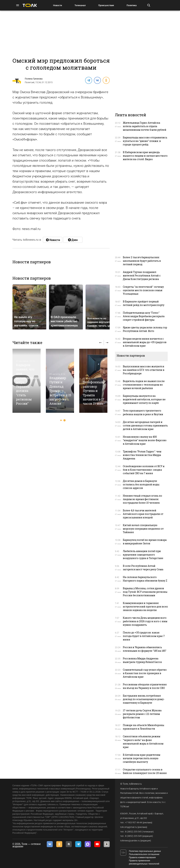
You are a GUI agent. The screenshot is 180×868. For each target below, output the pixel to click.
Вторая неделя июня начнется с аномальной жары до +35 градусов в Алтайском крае (145, 342)
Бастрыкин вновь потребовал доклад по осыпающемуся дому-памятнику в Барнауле (144, 699)
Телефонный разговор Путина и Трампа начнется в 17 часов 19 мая (94, 393)
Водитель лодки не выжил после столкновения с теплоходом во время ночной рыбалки (144, 385)
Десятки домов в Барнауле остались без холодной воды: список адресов (141, 484)
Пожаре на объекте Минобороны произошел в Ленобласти (144, 727)
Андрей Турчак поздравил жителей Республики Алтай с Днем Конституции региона (142, 276)
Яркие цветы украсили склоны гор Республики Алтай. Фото (145, 329)
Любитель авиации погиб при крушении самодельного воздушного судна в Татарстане (143, 555)
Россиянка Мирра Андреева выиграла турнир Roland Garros (142, 660)
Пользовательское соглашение (144, 854)
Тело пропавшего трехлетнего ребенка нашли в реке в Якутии (143, 412)
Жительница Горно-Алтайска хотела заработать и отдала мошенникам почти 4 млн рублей (145, 126)
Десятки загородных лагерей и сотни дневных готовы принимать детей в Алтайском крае (145, 425)
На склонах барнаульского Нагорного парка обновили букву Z (145, 579)
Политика (132, 5)
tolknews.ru (135, 784)
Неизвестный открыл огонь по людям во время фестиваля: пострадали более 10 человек (142, 499)
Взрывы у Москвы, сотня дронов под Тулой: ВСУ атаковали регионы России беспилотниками (145, 592)
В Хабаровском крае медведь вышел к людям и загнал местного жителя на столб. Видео (145, 156)
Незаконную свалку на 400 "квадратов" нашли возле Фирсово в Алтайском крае (145, 440)
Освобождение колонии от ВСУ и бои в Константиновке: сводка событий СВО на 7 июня (144, 470)
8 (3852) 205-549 (133, 836)
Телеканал (80, 5)
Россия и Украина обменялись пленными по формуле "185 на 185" (145, 649)
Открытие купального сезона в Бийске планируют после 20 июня (145, 771)
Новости (57, 5)
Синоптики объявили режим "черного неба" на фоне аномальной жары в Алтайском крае (143, 742)
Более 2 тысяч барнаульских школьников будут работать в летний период (142, 261)
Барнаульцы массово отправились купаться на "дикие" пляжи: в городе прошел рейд (145, 141)
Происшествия (106, 5)
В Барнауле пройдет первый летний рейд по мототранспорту (144, 303)
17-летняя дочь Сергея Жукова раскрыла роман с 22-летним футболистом (142, 714)
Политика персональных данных (145, 851)
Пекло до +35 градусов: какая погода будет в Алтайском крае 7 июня (144, 636)
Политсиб (30, 82)
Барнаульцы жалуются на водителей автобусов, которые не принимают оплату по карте (144, 399)
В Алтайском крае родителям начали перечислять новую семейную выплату (142, 758)
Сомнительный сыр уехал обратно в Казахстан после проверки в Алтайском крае (145, 673)
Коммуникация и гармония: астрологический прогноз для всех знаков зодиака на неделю (145, 607)
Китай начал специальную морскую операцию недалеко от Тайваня (143, 529)
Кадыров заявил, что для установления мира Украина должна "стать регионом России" (27, 384)
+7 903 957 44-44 (134, 823)
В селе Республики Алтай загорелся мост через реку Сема (143, 568)
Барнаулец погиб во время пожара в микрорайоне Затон (145, 542)
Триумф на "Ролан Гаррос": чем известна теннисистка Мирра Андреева (142, 455)
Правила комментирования (142, 857)
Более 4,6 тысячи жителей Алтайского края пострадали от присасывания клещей (143, 514)
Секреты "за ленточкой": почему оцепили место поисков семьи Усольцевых (143, 290)
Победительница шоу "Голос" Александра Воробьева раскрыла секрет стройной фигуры (144, 316)
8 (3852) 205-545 (133, 832)
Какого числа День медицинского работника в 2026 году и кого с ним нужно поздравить (145, 621)
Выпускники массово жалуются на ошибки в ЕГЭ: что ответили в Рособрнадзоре (144, 370)
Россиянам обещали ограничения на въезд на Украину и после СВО (145, 686)
